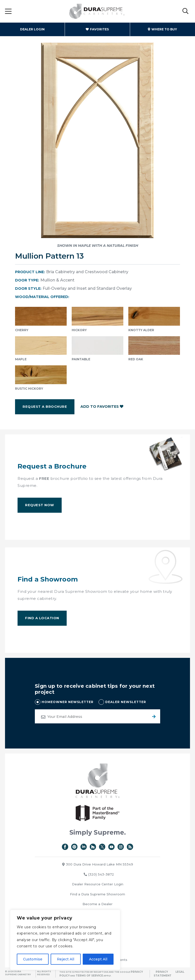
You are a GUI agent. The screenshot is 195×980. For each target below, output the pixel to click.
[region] (65, 940)
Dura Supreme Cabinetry (97, 11)
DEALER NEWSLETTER (126, 702)
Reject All (66, 959)
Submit (153, 716)
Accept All (98, 959)
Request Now (40, 505)
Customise (33, 959)
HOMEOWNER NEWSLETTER (68, 702)
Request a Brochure (45, 407)
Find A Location (42, 618)
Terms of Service (89, 976)
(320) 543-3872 (99, 874)
